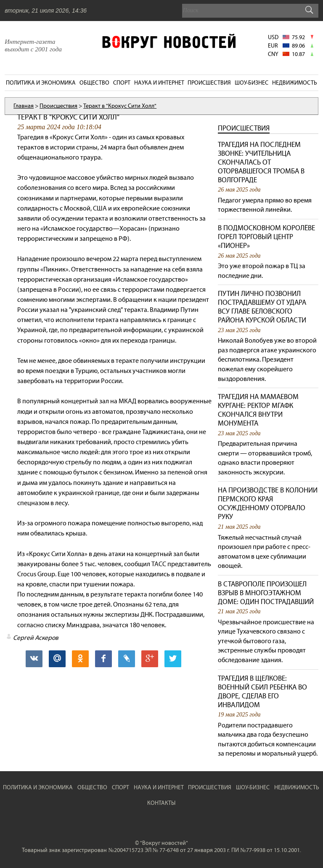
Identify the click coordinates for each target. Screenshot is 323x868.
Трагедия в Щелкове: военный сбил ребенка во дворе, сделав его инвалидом (262, 692)
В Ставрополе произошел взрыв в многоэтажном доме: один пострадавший (266, 593)
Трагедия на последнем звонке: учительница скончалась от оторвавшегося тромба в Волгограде (261, 162)
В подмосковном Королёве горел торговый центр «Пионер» (266, 237)
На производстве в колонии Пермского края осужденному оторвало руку (268, 503)
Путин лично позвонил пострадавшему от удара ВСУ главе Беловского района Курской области (262, 307)
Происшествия (244, 128)
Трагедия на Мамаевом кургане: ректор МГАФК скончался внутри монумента (258, 410)
